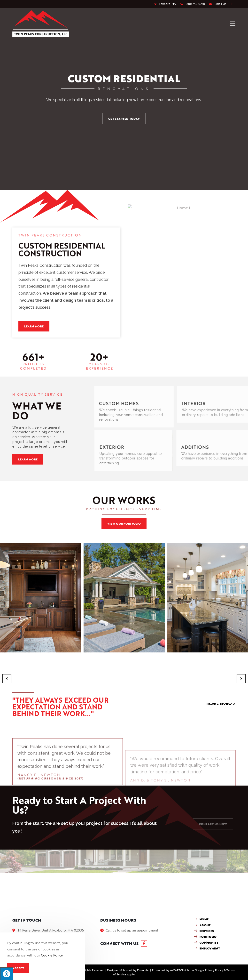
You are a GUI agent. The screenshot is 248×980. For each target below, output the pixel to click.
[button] (7, 679)
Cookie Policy (52, 955)
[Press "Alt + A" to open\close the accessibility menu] (6, 974)
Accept (18, 968)
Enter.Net (143, 970)
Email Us (220, 4)
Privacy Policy (214, 970)
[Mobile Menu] (233, 24)
